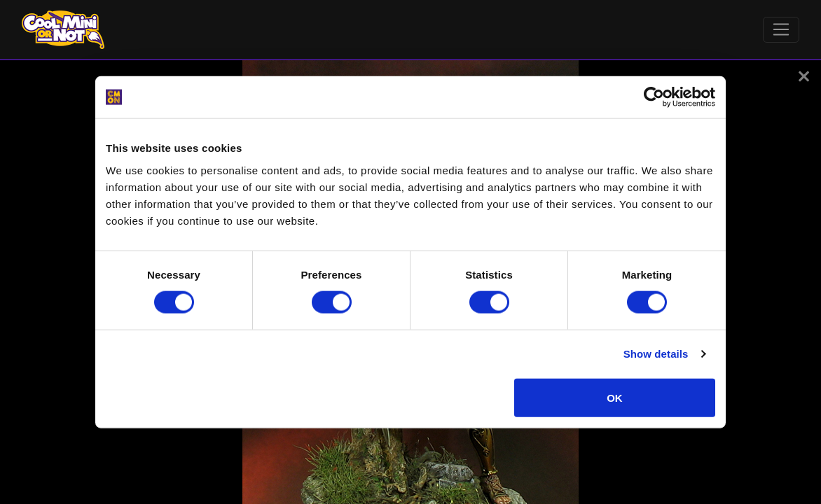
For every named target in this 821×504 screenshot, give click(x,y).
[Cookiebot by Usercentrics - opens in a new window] (654, 97)
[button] (804, 77)
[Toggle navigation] (781, 30)
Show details (656, 354)
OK (615, 397)
